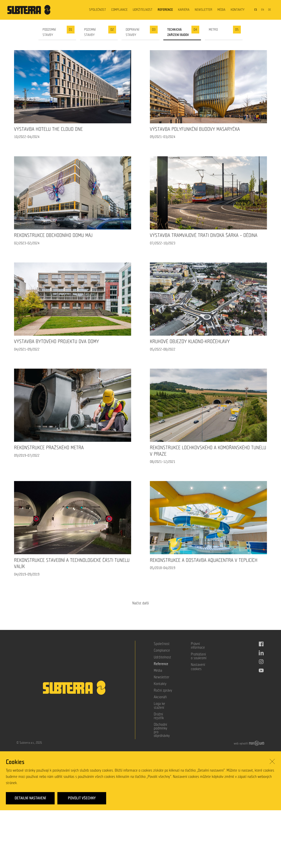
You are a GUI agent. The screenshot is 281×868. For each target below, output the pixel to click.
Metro (213, 30)
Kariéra (184, 10)
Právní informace (198, 646)
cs (256, 10)
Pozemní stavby (90, 32)
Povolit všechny (82, 800)
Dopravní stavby (132, 32)
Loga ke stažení (159, 706)
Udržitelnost (143, 10)
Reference (165, 10)
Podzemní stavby (49, 32)
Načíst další (141, 603)
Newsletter (204, 10)
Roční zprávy (163, 691)
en (263, 10)
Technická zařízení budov (178, 32)
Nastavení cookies (198, 667)
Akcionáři (160, 697)
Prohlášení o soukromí (199, 656)
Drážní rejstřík (159, 716)
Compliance (119, 10)
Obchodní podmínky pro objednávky (162, 730)
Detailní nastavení (30, 800)
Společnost (97, 10)
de (270, 10)
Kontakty (238, 10)
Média (221, 10)
